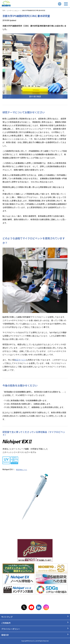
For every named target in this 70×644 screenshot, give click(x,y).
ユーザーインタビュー (13, 11)
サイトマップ (7, 617)
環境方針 (5, 635)
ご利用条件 (6, 623)
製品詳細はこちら (22, 470)
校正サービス (20, 360)
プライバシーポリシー (11, 629)
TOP (4, 11)
